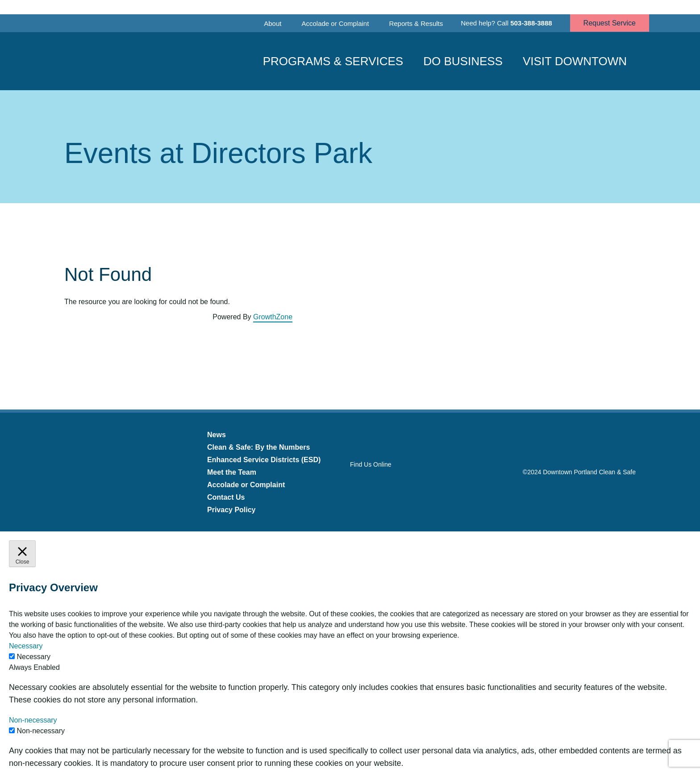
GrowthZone (273, 317)
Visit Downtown (575, 61)
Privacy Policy (231, 510)
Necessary (33, 657)
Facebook (356, 482)
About (273, 23)
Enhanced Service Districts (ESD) (264, 460)
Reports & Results (416, 23)
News (217, 435)
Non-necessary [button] (33, 720)
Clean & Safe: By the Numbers (258, 447)
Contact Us (226, 497)
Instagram (398, 482)
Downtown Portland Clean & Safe (125, 61)
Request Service (610, 23)
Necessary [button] (26, 646)
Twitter (377, 482)
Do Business (463, 61)
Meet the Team (232, 472)
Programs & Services (333, 61)
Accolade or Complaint (335, 23)
